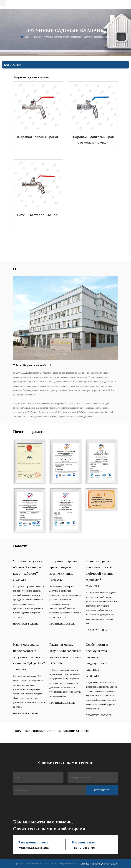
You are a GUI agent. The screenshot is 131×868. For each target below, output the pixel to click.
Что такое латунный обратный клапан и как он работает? (28, 567)
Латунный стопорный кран (38, 215)
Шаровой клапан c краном (38, 137)
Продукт (37, 37)
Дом (27, 37)
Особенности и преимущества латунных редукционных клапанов (97, 657)
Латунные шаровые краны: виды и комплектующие (64, 567)
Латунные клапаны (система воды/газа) (62, 37)
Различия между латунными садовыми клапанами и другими (65, 651)
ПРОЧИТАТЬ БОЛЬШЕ (26, 624)
